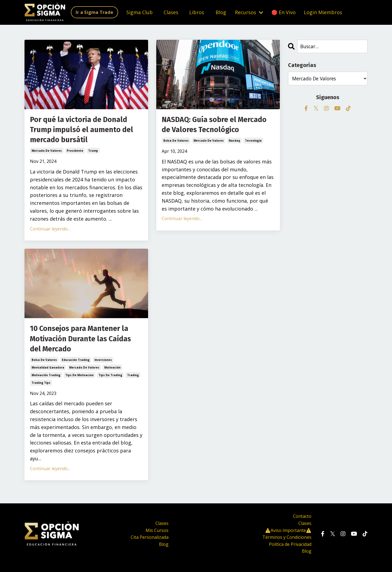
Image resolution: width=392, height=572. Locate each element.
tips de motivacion (79, 383)
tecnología (253, 154)
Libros (197, 12)
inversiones (103, 367)
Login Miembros (323, 12)
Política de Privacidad (290, 552)
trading (133, 383)
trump (93, 154)
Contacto (302, 524)
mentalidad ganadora (48, 375)
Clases (171, 12)
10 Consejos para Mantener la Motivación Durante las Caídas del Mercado (85, 345)
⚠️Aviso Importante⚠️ (288, 538)
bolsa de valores (176, 154)
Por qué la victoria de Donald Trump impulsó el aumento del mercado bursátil (84, 132)
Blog (221, 12)
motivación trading (46, 383)
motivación (112, 375)
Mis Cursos (157, 538)
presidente (75, 154)
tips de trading (110, 383)
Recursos (249, 12)
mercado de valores (47, 154)
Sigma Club (140, 12)
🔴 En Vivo (284, 12)
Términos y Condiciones (287, 545)
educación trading (76, 367)
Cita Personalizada (150, 545)
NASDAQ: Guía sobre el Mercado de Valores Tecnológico (204, 132)
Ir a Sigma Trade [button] (94, 12)
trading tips (41, 390)
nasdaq (234, 154)
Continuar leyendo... (50, 232)
